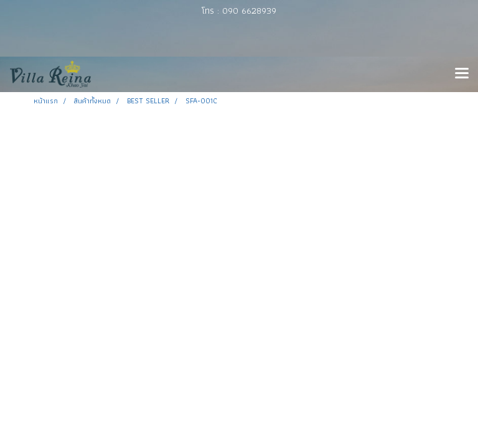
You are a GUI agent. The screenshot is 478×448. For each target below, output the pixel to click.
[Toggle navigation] (462, 74)
